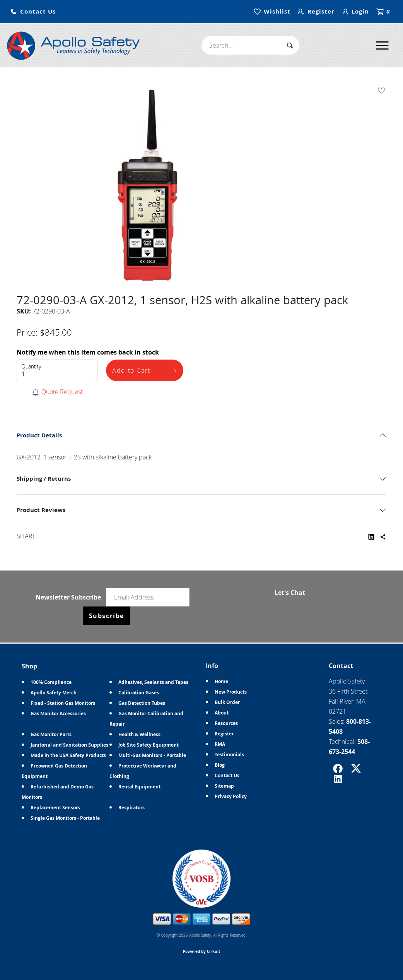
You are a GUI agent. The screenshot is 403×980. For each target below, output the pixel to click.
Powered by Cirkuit (201, 951)
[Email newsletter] (148, 597)
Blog (220, 765)
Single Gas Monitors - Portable (65, 818)
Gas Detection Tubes (142, 703)
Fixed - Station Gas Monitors (63, 703)
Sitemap (224, 786)
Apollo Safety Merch (54, 693)
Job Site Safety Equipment (149, 745)
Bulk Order (227, 702)
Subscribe (107, 616)
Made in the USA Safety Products (68, 755)
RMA (220, 744)
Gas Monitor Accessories (58, 714)
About (222, 713)
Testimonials (229, 755)
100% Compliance (51, 682)
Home (221, 681)
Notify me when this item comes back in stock (88, 352)
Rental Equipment (139, 787)
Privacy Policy (231, 796)
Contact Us (227, 775)
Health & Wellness (139, 734)
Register (224, 734)
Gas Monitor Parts (51, 734)
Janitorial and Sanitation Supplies (69, 745)
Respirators (131, 808)
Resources (226, 723)
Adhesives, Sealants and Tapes (153, 682)
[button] (33, 12)
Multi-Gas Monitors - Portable (152, 755)
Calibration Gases (139, 693)
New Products (231, 692)
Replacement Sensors (55, 808)
